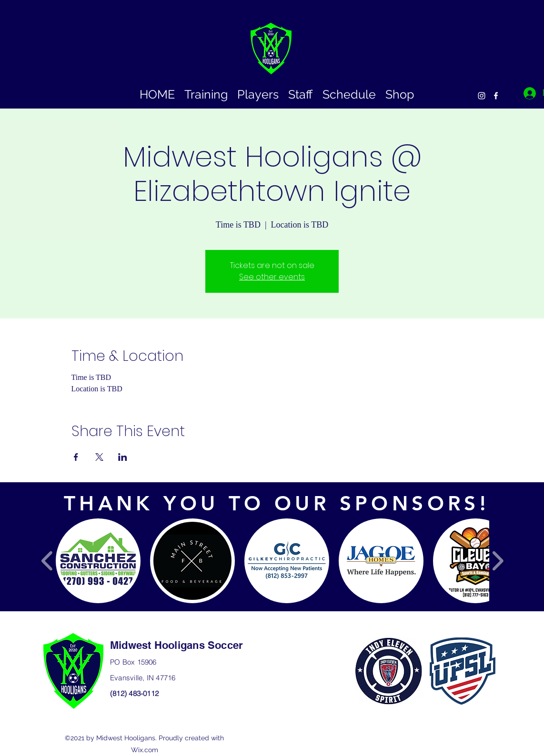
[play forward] (498, 561)
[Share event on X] (99, 457)
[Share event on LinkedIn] (123, 457)
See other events (272, 277)
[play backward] (47, 561)
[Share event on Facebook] (76, 457)
